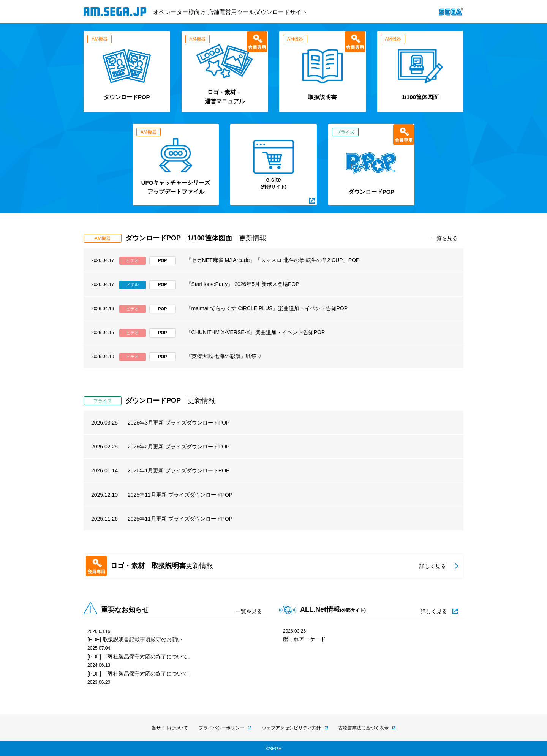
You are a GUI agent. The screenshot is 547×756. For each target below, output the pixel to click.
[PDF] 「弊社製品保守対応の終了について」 (140, 657)
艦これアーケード (304, 639)
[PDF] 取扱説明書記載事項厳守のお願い (135, 639)
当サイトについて (170, 728)
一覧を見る (444, 238)
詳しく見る (434, 611)
